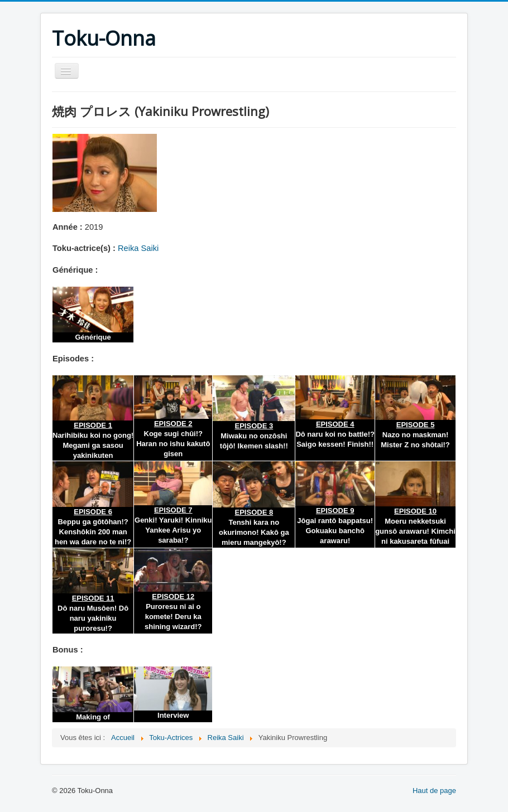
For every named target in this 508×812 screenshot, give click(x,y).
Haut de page (434, 791)
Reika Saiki (138, 248)
